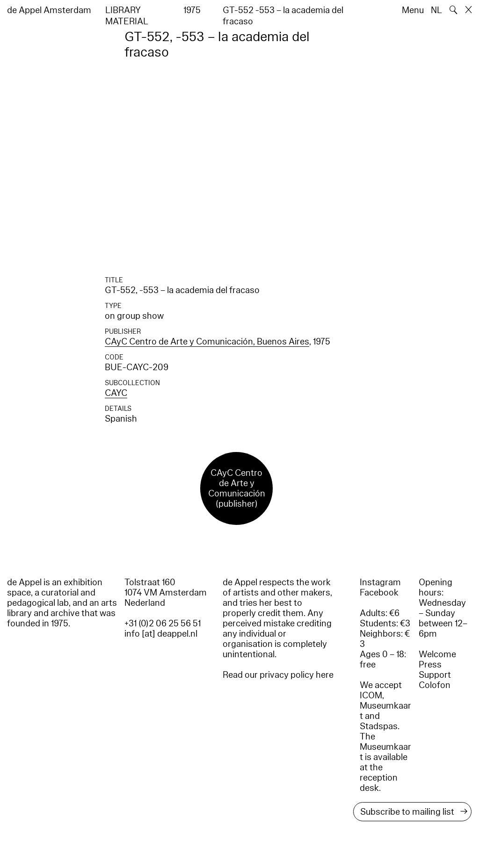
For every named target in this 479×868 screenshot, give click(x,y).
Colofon (435, 685)
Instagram (380, 582)
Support (435, 675)
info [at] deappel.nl (161, 634)
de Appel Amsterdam (49, 10)
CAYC (116, 393)
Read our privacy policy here (278, 675)
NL (436, 10)
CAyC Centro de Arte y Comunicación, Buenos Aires (207, 342)
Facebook (379, 593)
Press (430, 665)
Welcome (437, 654)
